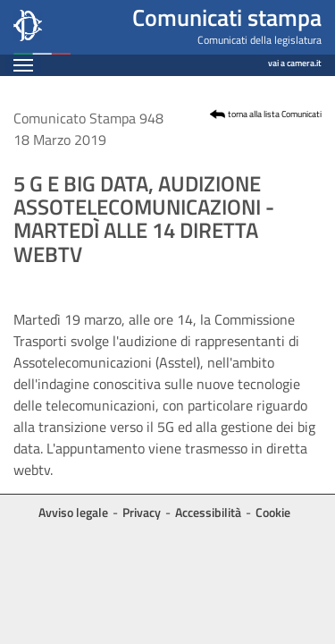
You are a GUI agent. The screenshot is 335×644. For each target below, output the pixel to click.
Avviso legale (73, 512)
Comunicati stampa (227, 17)
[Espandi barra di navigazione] (23, 65)
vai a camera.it (295, 60)
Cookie (273, 512)
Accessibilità (208, 512)
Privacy (142, 512)
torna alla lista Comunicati (275, 114)
